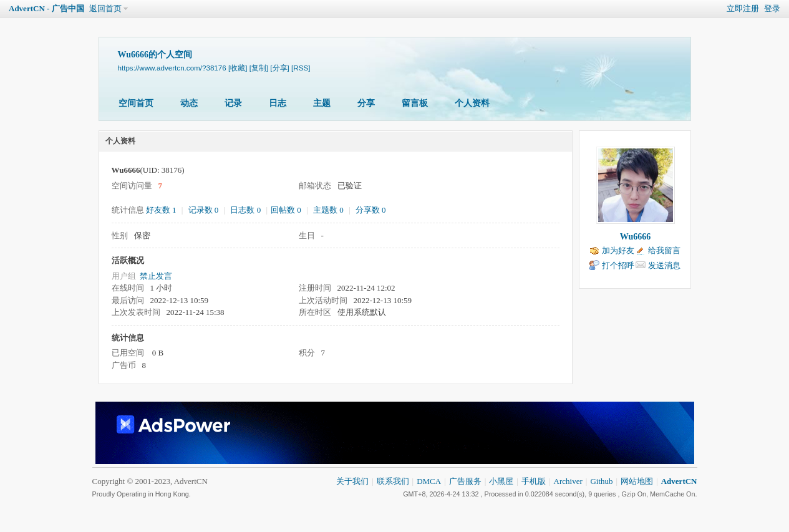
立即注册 (743, 8)
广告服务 (465, 481)
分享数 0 (371, 210)
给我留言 (664, 250)
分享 (366, 103)
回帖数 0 (286, 210)
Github (601, 481)
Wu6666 (636, 237)
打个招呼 (618, 265)
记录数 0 (204, 210)
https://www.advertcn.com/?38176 (172, 68)
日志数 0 (245, 210)
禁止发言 (156, 276)
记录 (233, 103)
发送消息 (664, 265)
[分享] (279, 68)
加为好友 (618, 250)
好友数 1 (161, 210)
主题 (322, 103)
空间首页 (136, 103)
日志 (278, 103)
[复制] (259, 68)
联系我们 (393, 481)
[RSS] (301, 68)
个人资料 (472, 103)
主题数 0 (328, 210)
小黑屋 (501, 481)
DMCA (429, 481)
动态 (189, 103)
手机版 (534, 481)
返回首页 (105, 8)
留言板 (415, 103)
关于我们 (352, 481)
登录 (772, 8)
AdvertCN (679, 481)
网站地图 (637, 481)
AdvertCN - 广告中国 (46, 8)
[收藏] (238, 68)
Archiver (568, 481)
